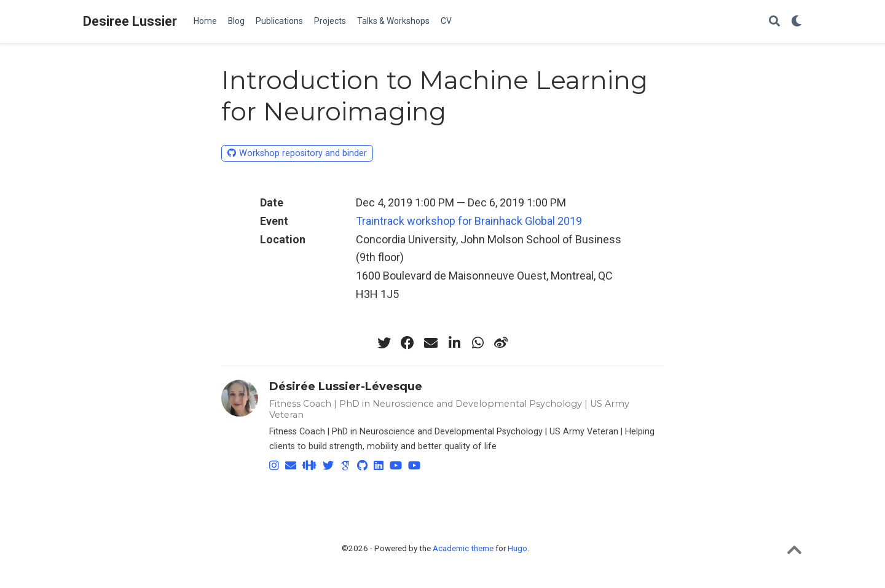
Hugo (517, 548)
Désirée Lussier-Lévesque (346, 386)
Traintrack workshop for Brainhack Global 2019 (469, 221)
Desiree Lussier (130, 21)
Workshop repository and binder (297, 153)
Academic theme (463, 548)
